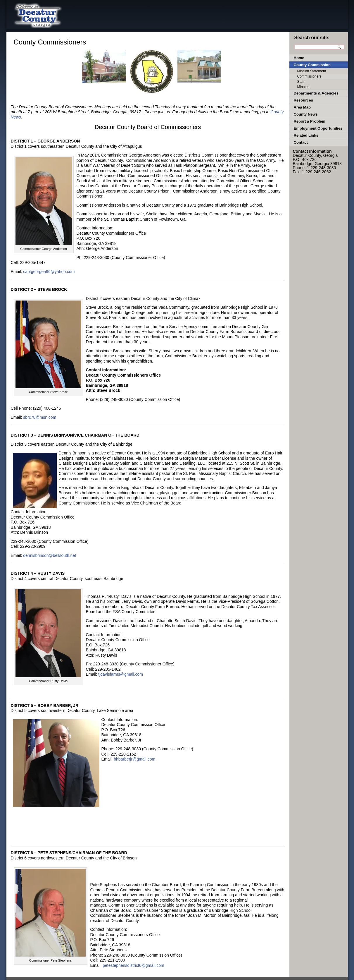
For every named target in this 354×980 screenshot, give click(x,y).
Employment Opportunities (318, 128)
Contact (301, 142)
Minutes (303, 87)
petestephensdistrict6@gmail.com (133, 965)
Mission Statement (312, 71)
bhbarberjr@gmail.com (134, 759)
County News (306, 114)
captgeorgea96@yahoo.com (49, 272)
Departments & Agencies (316, 93)
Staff (301, 82)
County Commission (312, 65)
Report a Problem (310, 121)
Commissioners (309, 76)
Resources (303, 100)
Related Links (306, 135)
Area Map (302, 107)
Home (299, 58)
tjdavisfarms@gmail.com (121, 674)
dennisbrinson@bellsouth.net (50, 555)
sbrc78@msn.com (40, 417)
